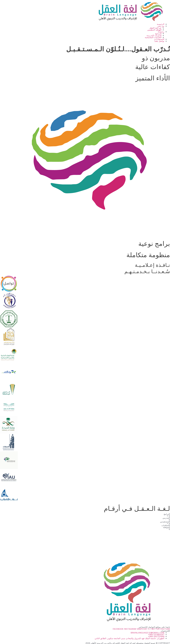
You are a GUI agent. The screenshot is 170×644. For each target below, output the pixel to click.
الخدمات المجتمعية (153, 37)
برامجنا (161, 32)
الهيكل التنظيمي (154, 30)
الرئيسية (161, 24)
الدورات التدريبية (154, 35)
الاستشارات (159, 39)
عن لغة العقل (156, 28)
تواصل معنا (159, 41)
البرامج (158, 34)
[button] (82, 26)
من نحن (161, 26)
